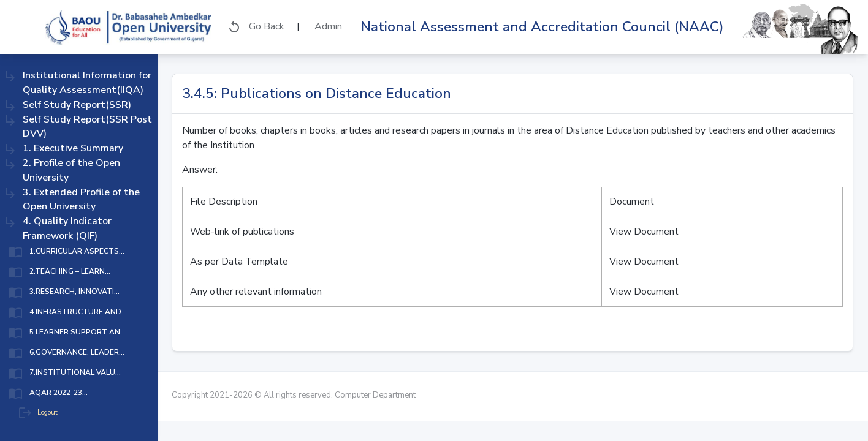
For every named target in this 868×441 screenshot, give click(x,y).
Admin (327, 26)
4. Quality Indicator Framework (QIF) (67, 228)
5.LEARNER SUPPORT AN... (78, 332)
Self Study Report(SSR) (77, 105)
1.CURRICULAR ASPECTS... (77, 251)
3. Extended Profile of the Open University (81, 200)
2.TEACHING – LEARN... (70, 271)
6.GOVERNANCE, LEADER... (77, 352)
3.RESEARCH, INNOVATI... (74, 292)
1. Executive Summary (73, 148)
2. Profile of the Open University (71, 170)
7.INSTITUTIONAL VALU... (75, 372)
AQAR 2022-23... (59, 393)
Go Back (256, 27)
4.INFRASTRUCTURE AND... (78, 312)
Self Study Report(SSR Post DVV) (87, 127)
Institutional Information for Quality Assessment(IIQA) (87, 83)
